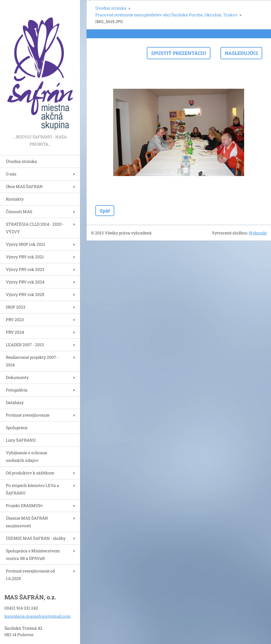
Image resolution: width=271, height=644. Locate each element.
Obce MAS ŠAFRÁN (24, 186)
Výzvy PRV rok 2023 (25, 269)
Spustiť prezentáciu (179, 53)
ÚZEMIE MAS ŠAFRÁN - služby (36, 538)
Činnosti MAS (19, 212)
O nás (11, 174)
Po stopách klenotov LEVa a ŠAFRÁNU (32, 489)
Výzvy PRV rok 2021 (25, 257)
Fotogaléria (17, 390)
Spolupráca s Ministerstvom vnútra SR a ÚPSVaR (33, 555)
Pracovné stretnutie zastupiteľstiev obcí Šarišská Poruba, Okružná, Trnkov (166, 15)
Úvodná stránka (21, 161)
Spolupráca (17, 428)
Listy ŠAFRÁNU (21, 440)
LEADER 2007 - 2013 (25, 345)
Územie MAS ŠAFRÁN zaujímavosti (27, 522)
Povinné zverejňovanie (28, 415)
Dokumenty (17, 377)
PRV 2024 (15, 332)
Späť (105, 211)
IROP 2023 (16, 307)
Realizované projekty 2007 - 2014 (32, 361)
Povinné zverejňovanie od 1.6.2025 (30, 575)
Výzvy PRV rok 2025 (25, 294)
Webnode (258, 233)
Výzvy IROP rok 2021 (26, 244)
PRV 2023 (15, 320)
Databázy (15, 402)
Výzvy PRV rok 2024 (25, 282)
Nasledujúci (241, 53)
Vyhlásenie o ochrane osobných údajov (26, 456)
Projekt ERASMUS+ (24, 505)
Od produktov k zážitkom (30, 473)
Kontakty (15, 199)
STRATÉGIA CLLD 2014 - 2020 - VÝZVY (35, 228)
